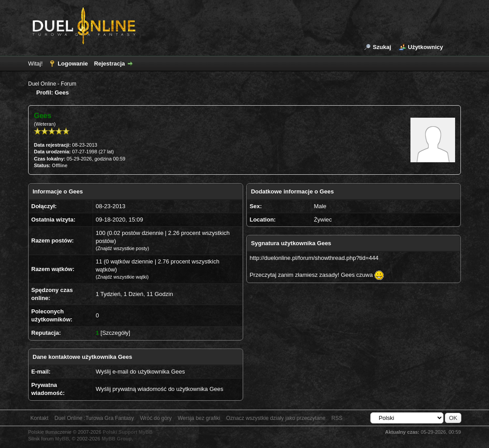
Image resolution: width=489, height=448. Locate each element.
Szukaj (382, 47)
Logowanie (73, 64)
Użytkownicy (425, 47)
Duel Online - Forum (52, 84)
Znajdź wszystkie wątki (122, 277)
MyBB (62, 439)
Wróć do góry (156, 418)
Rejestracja (110, 64)
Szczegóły (115, 333)
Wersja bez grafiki (199, 418)
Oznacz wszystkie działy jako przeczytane (276, 418)
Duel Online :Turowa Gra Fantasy (94, 418)
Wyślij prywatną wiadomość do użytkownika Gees (159, 389)
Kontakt (39, 418)
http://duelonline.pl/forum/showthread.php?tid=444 (314, 258)
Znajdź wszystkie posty (122, 248)
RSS (337, 418)
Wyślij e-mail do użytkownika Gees (140, 372)
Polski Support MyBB (128, 432)
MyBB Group (117, 439)
